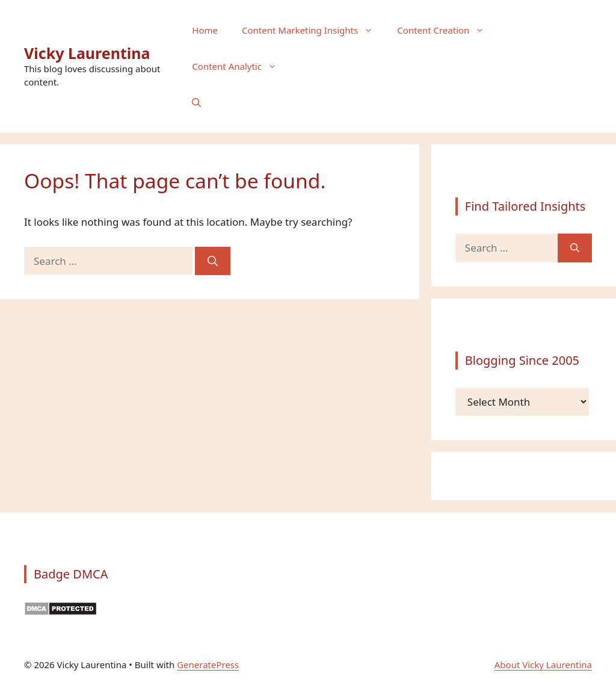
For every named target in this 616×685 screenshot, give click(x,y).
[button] (196, 102)
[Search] (213, 261)
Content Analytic (240, 66)
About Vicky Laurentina (543, 665)
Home (205, 30)
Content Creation (447, 30)
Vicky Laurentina (87, 53)
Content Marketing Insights (313, 30)
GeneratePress (208, 665)
